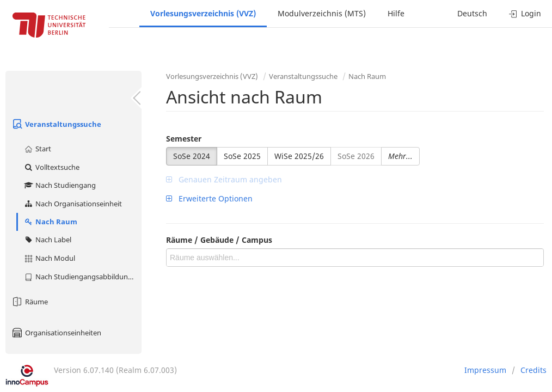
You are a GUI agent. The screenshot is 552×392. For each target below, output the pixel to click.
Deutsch (472, 13)
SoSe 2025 (242, 156)
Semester (184, 139)
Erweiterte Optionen (209, 198)
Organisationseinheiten (56, 333)
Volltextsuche (51, 167)
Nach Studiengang (60, 185)
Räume (29, 302)
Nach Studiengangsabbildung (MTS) (82, 277)
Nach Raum (50, 222)
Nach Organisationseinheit (73, 204)
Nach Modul (49, 258)
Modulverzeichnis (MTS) (322, 13)
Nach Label (47, 240)
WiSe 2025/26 (299, 156)
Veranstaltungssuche (56, 124)
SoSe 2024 (192, 156)
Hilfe (396, 13)
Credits (533, 370)
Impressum (485, 370)
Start (37, 149)
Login (525, 13)
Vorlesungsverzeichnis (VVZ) (203, 13)
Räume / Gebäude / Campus (219, 240)
